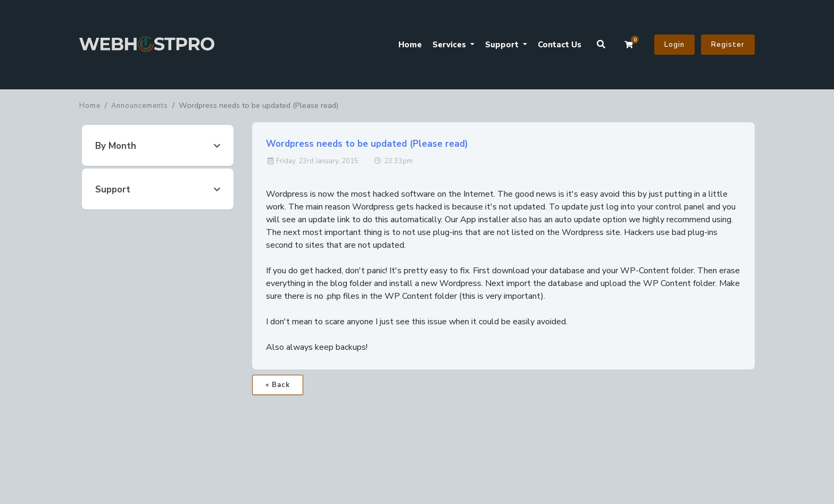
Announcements (140, 106)
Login (674, 45)
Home (410, 45)
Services (450, 45)
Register (728, 45)
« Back (278, 385)
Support (503, 45)
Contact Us (560, 45)
